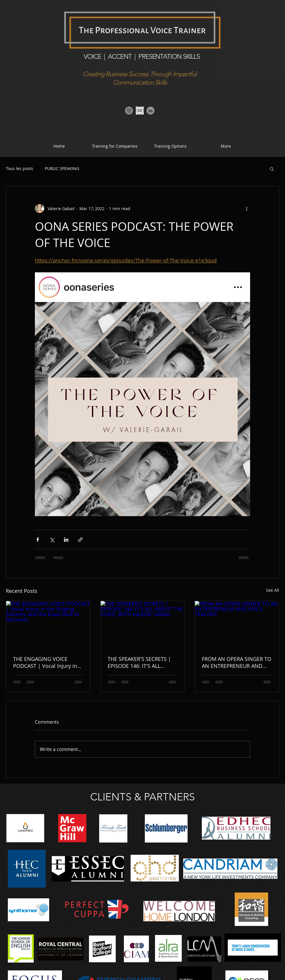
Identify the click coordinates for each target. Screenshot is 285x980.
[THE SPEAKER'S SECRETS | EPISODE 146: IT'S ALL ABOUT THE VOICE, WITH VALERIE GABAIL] (143, 625)
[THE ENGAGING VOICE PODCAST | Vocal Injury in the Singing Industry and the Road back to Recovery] (48, 625)
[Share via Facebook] (38, 540)
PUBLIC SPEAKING (62, 168)
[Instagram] (129, 111)
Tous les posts (19, 168)
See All (273, 590)
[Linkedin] (150, 111)
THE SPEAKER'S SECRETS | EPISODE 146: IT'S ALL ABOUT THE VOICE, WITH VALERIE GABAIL (139, 662)
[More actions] (247, 208)
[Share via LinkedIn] (66, 540)
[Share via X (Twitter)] (52, 540)
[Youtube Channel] (140, 111)
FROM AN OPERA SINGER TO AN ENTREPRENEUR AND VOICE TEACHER (237, 662)
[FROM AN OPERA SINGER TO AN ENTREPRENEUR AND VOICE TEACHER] (237, 625)
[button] (170, 146)
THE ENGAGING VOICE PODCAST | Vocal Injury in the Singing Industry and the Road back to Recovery (48, 662)
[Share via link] (80, 540)
